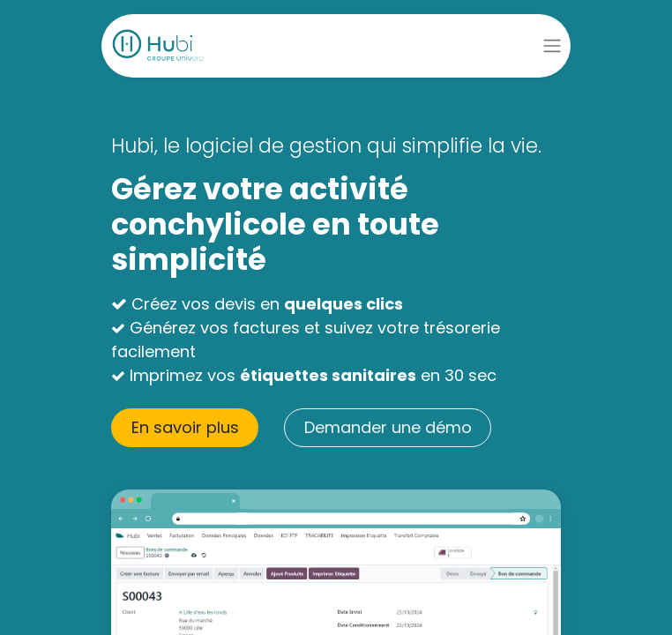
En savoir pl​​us (185, 427)
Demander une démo (388, 427)
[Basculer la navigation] (552, 46)
